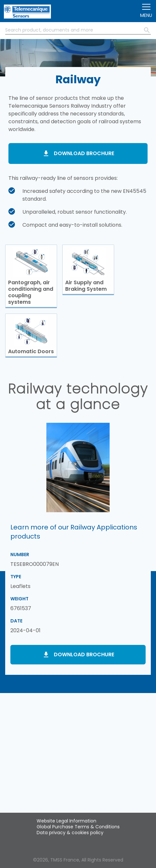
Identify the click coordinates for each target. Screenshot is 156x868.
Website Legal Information (66, 821)
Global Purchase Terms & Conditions (78, 827)
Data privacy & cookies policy (70, 833)
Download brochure (84, 153)
